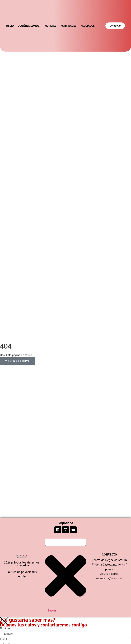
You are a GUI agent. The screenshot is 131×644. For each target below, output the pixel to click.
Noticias (50, 26)
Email (3, 639)
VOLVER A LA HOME (17, 361)
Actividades (68, 26)
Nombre (5, 629)
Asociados (88, 26)
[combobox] (66, 542)
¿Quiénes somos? (29, 26)
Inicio (10, 26)
